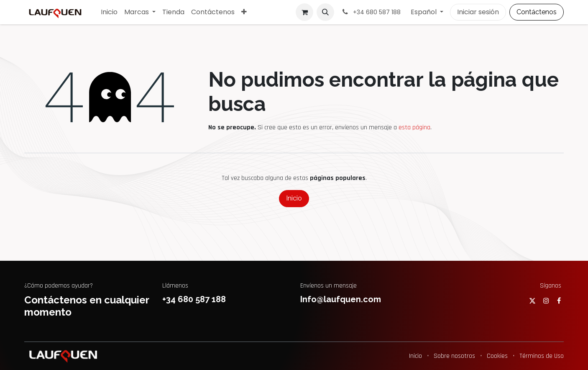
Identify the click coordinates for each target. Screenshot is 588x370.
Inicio (294, 198)
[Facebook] (559, 301)
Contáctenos (537, 12)
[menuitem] (109, 12)
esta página (414, 127)
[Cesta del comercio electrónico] (304, 12)
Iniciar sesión (478, 12)
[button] (325, 12)
